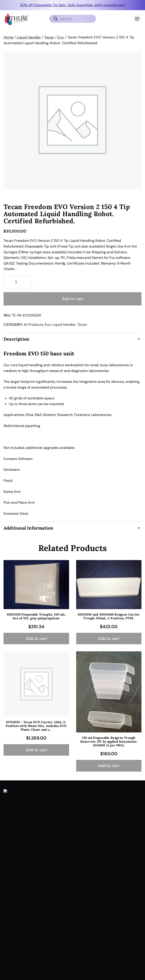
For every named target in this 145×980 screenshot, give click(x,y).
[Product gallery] (72, 120)
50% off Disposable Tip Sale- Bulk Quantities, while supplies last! (72, 5)
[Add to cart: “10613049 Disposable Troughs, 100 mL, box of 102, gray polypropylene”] (36, 639)
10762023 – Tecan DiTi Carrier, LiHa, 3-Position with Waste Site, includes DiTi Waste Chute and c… (36, 726)
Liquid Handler (29, 37)
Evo (61, 37)
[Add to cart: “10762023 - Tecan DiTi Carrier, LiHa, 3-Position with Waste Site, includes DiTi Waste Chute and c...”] (36, 750)
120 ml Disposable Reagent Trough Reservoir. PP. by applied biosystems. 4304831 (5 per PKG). (109, 742)
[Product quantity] (18, 282)
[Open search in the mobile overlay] (73, 19)
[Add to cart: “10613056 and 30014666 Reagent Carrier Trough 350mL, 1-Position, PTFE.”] (109, 639)
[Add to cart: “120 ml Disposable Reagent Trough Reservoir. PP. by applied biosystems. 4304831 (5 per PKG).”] (109, 766)
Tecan (49, 37)
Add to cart (73, 299)
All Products (33, 325)
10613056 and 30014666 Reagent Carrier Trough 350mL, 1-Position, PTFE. (109, 616)
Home (8, 37)
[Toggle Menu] (137, 19)
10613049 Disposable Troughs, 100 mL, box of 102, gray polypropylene (36, 616)
